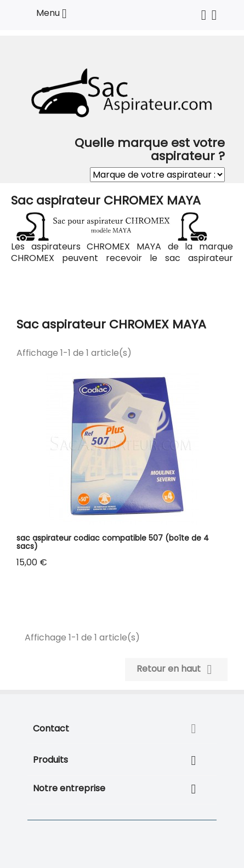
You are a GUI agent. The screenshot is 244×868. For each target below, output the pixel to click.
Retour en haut (176, 670)
